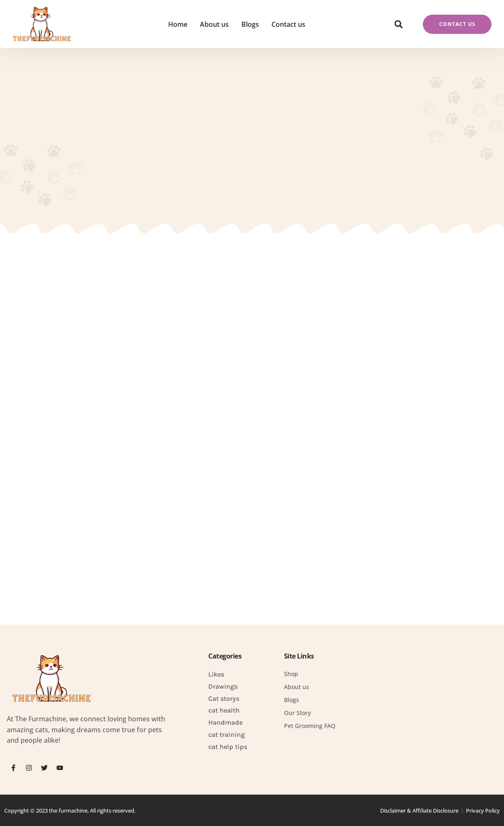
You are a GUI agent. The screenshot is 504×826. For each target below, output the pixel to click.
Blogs (250, 24)
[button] (399, 24)
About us (214, 24)
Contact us (288, 24)
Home (178, 24)
